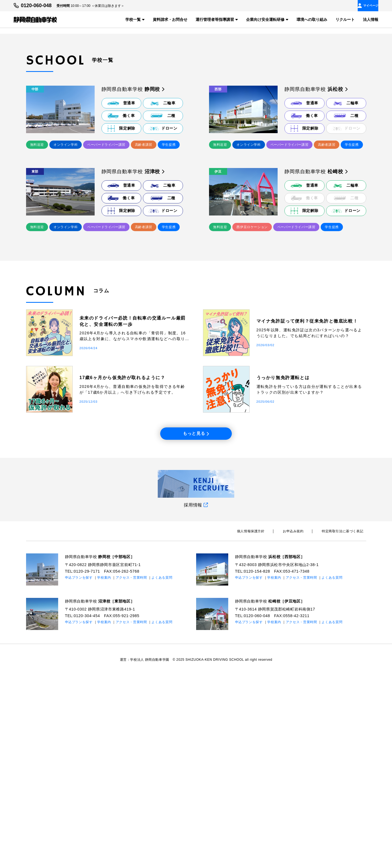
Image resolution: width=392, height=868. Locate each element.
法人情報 (371, 19)
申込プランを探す (79, 770)
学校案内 (104, 770)
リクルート (345, 19)
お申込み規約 (302, 724)
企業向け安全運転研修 (267, 19)
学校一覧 (135, 19)
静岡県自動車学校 (105, 749)
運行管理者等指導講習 (217, 19)
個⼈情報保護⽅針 (265, 724)
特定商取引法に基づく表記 (345, 724)
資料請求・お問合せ (170, 19)
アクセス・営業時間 (131, 770)
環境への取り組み (312, 19)
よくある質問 (162, 770)
